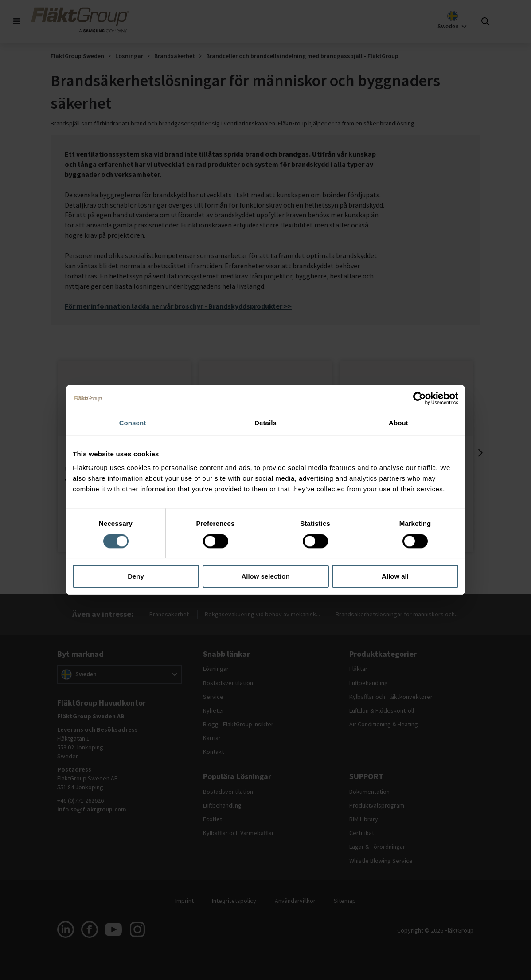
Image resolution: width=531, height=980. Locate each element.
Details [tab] (265, 423)
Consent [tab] (133, 423)
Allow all (395, 577)
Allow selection (265, 577)
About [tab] (398, 423)
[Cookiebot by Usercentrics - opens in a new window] (420, 398)
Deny (136, 577)
